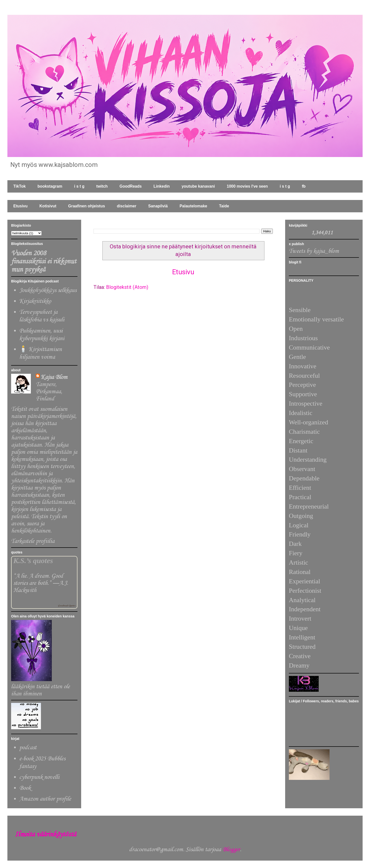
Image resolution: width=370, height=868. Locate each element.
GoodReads (131, 186)
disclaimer (127, 206)
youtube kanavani (198, 186)
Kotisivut (48, 206)
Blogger (231, 850)
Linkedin (162, 186)
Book (25, 788)
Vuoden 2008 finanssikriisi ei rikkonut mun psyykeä (44, 262)
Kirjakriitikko (35, 301)
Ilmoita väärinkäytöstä (45, 835)
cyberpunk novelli (39, 777)
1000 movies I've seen (247, 186)
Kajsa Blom (54, 377)
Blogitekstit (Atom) (127, 287)
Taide (224, 206)
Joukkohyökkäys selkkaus (48, 290)
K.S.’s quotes (33, 561)
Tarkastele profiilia (33, 541)
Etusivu (20, 206)
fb (304, 186)
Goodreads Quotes (67, 606)
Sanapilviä (158, 206)
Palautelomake (193, 206)
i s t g (79, 186)
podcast (28, 748)
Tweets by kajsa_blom (314, 251)
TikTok (19, 186)
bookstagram (50, 186)
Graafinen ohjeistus (86, 206)
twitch (102, 186)
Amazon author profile (45, 799)
